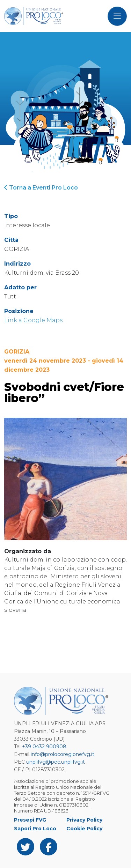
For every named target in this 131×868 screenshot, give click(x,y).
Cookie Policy (84, 829)
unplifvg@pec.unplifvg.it (56, 762)
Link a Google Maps (33, 320)
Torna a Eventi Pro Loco (41, 188)
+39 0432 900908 (44, 747)
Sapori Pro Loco (35, 829)
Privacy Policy (84, 820)
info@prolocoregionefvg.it (63, 754)
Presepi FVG (30, 820)
